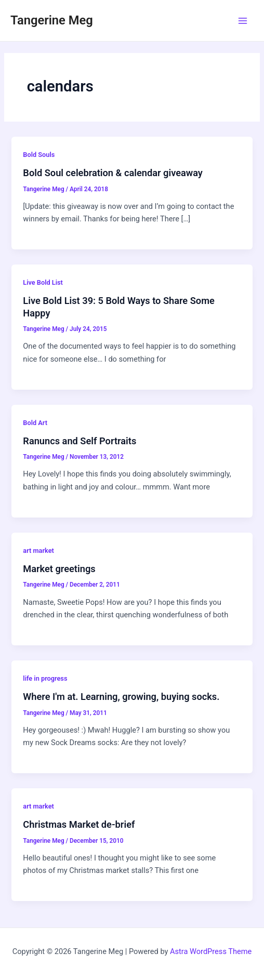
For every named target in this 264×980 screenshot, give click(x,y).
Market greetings (59, 569)
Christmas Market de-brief (79, 824)
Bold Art (35, 423)
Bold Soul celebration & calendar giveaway (113, 173)
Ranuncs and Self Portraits (80, 441)
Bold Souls (39, 155)
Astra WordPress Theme (211, 951)
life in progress (45, 678)
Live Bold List (43, 282)
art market (38, 551)
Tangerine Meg (52, 20)
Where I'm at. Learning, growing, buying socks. (121, 697)
